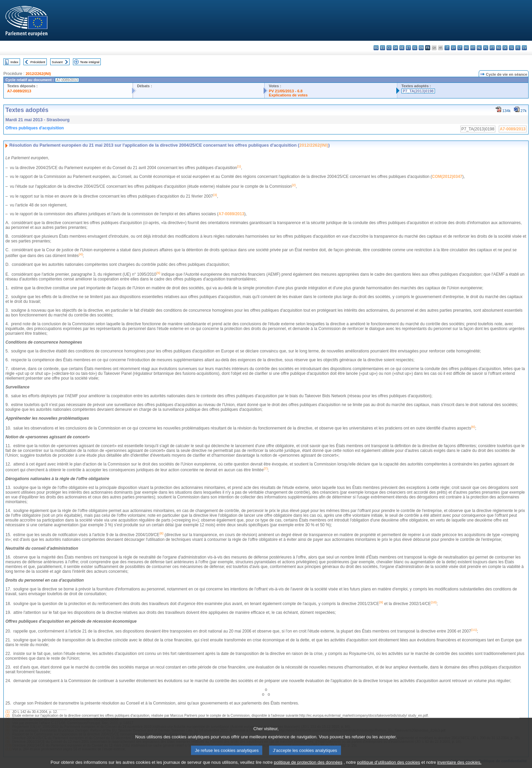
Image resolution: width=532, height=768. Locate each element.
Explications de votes (288, 95)
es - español (383, 48)
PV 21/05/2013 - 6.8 (286, 91)
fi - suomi (518, 48)
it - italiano (447, 48)
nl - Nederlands (479, 48)
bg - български (376, 48)
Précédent (38, 62)
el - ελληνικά (415, 48)
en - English (421, 48)
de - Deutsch (402, 48)
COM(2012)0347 (447, 177)
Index (14, 62)
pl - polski (486, 48)
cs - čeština (389, 48)
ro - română (499, 48)
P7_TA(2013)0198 (418, 91)
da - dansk (395, 48)
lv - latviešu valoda (453, 48)
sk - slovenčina (505, 48)
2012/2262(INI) (38, 74)
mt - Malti (473, 48)
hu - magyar (466, 48)
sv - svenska (524, 48)
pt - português (492, 48)
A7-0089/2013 (19, 91)
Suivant (57, 62)
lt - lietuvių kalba (460, 48)
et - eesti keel (408, 48)
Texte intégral (90, 62)
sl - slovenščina (511, 48)
